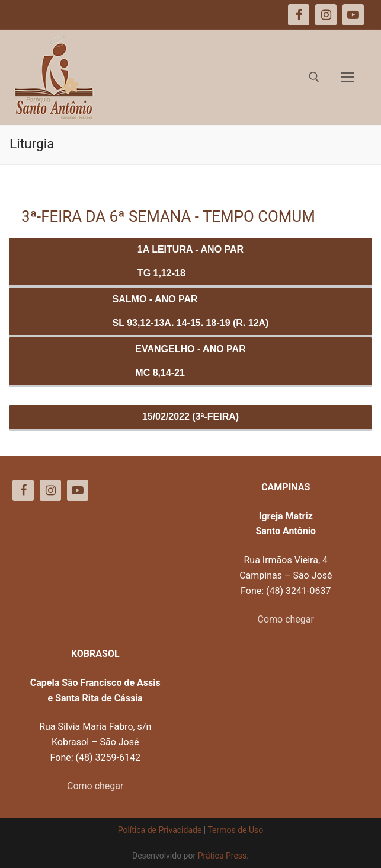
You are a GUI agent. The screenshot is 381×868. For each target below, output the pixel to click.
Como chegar (286, 619)
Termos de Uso (235, 830)
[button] (356, 17)
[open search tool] (314, 77)
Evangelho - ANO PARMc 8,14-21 (190, 361)
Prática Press (222, 856)
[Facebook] (23, 490)
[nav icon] (348, 77)
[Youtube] (78, 490)
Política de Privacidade (160, 830)
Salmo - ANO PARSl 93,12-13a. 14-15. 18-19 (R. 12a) (191, 311)
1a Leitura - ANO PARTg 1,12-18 (190, 261)
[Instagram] (50, 490)
